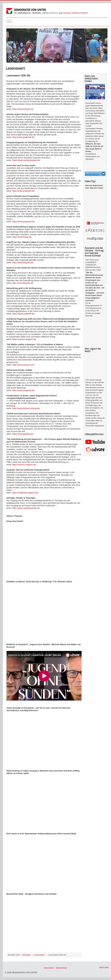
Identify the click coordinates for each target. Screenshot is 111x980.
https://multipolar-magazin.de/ (25, 493)
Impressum (49, 968)
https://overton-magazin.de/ (24, 339)
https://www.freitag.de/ (22, 237)
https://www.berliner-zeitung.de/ (26, 408)
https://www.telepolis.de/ (23, 109)
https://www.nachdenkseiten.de (26, 508)
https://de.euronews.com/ (23, 365)
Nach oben (104, 967)
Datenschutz (61, 968)
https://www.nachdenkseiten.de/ (26, 160)
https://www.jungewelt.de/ (23, 137)
